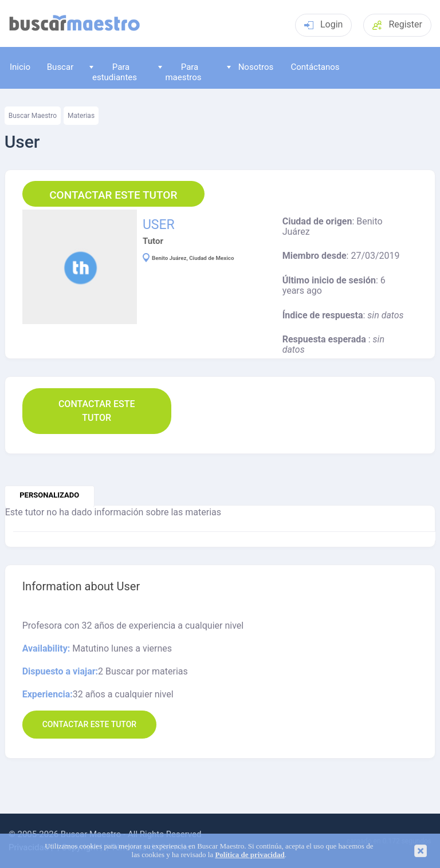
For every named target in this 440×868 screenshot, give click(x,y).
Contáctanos (315, 67)
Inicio (20, 67)
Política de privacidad (250, 855)
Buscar (60, 67)
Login (323, 24)
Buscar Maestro (33, 116)
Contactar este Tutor (113, 195)
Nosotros (250, 67)
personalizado (49, 495)
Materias (81, 116)
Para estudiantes (113, 72)
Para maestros (180, 72)
